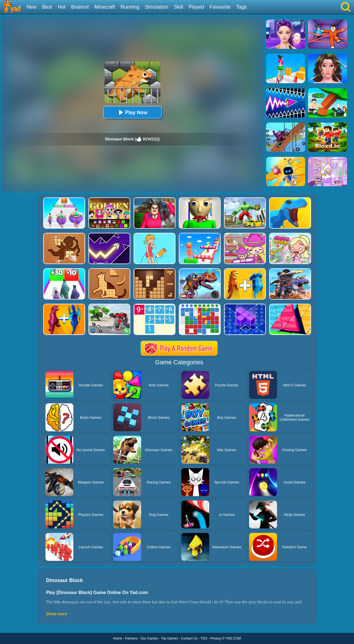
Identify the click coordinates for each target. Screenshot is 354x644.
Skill (178, 7)
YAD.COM (233, 638)
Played (196, 7)
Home (118, 638)
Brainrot (80, 7)
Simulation (156, 7)
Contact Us (189, 638)
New (32, 7)
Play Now (132, 112)
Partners (131, 638)
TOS (204, 638)
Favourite (220, 7)
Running (130, 7)
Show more (56, 614)
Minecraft (105, 7)
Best (47, 7)
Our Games (149, 638)
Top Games (169, 638)
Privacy (216, 638)
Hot (62, 7)
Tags (241, 7)
